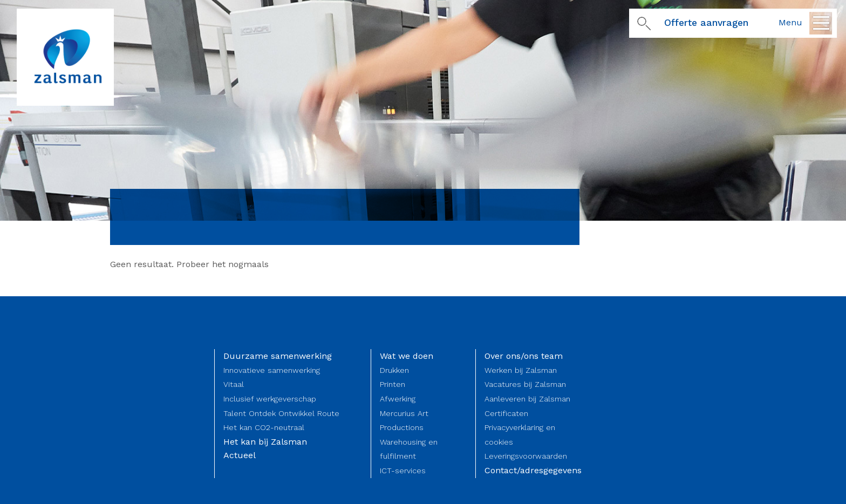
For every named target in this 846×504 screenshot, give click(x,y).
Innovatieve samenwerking (272, 370)
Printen (393, 384)
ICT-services (403, 471)
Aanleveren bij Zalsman (527, 399)
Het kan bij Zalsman (265, 442)
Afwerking (398, 399)
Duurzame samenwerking (278, 356)
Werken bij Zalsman (521, 370)
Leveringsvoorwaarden (526, 456)
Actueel (240, 455)
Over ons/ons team (524, 356)
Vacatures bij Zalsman (525, 384)
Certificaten (506, 413)
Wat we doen (407, 356)
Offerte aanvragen (706, 23)
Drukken (394, 370)
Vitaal (234, 384)
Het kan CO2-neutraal (264, 427)
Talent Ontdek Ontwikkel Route (281, 413)
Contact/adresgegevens (533, 470)
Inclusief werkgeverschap (270, 399)
